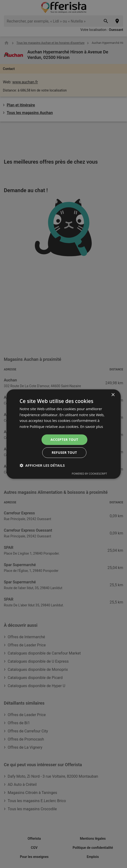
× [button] (113, 395)
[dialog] (63, 434)
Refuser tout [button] (64, 453)
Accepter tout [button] (64, 440)
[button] (42, 466)
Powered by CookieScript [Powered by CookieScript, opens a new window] (89, 474)
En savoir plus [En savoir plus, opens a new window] (92, 426)
